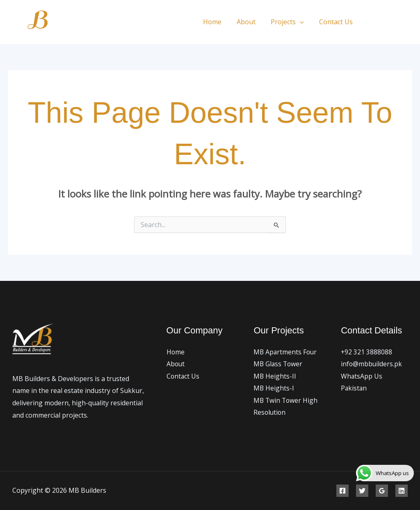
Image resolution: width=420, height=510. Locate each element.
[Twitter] (390, 22)
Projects (291, 22)
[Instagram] (409, 22)
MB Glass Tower (279, 364)
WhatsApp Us (362, 376)
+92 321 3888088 (367, 352)
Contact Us (337, 22)
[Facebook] (372, 22)
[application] (303, 22)
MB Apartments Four (286, 352)
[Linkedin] (402, 491)
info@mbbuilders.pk (372, 364)
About (251, 22)
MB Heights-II (275, 376)
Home (220, 22)
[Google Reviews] (382, 491)
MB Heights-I (274, 388)
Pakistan (354, 388)
